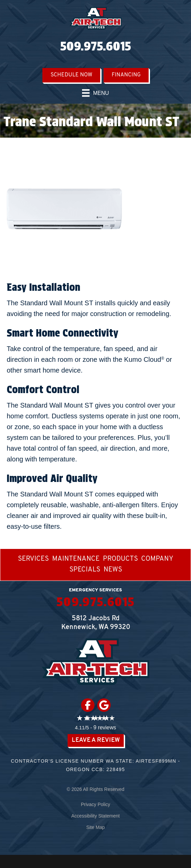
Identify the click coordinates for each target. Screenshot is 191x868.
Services (33, 559)
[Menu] (95, 93)
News (113, 570)
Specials (85, 570)
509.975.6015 (95, 46)
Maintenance (76, 559)
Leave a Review (96, 740)
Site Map (95, 827)
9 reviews (105, 727)
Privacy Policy (95, 804)
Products (120, 559)
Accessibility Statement (95, 816)
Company (157, 559)
